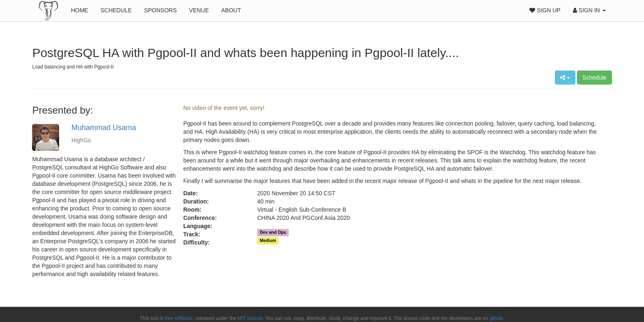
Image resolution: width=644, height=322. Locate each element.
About (231, 10)
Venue (199, 10)
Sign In (589, 10)
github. (497, 318)
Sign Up (545, 10)
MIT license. (251, 318)
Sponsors (160, 10)
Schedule (116, 10)
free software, (179, 318)
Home (80, 10)
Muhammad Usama (104, 128)
